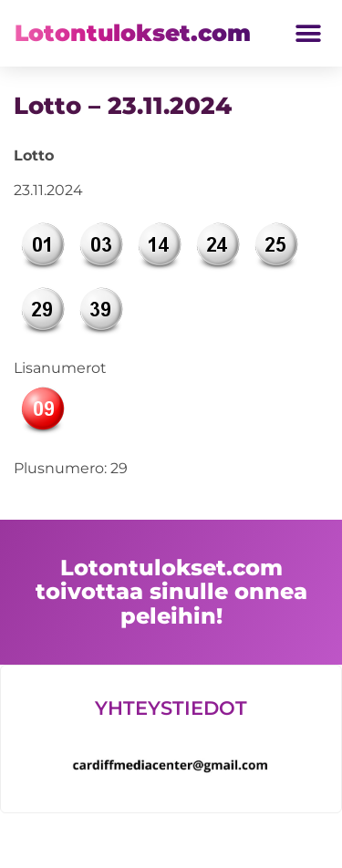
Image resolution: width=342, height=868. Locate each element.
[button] (308, 33)
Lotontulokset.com (133, 33)
